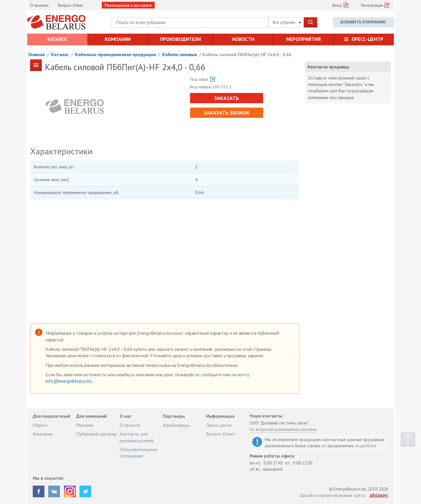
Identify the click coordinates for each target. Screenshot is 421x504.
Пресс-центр (367, 39)
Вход (337, 5)
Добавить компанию (363, 22)
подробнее (366, 446)
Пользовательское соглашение (138, 453)
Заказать (226, 98)
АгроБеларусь (176, 425)
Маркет (40, 425)
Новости (243, 39)
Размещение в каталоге (128, 5)
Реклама (84, 425)
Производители (180, 39)
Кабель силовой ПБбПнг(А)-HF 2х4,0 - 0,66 (247, 54)
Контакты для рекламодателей (137, 437)
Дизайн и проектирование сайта (332, 495)
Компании (118, 39)
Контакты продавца (328, 67)
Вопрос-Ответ (71, 5)
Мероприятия (303, 39)
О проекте (39, 5)
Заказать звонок (227, 113)
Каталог (57, 39)
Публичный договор (96, 434)
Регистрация (372, 5)
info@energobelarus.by (69, 381)
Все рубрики (287, 22)
